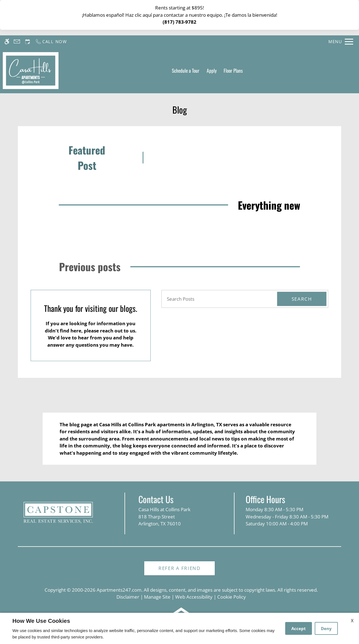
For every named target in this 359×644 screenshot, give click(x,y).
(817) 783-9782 (179, 22)
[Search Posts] (216, 299)
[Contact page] (17, 42)
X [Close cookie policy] (352, 621)
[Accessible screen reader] (7, 42)
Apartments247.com (119, 590)
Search (302, 299)
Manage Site (157, 597)
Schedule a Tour (186, 70)
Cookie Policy (232, 597)
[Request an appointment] (28, 42)
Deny (326, 628)
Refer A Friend (179, 568)
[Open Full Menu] (341, 42)
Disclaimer (128, 597)
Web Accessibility (194, 597)
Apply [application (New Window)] (212, 70)
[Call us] (51, 42)
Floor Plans (233, 70)
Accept (299, 628)
